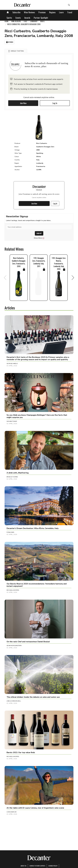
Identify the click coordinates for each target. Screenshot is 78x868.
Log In (55, 103)
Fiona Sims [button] (10, 532)
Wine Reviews (29, 12)
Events (18, 18)
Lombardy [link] (34, 21)
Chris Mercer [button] (12, 812)
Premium (42, 12)
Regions (52, 12)
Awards (27, 18)
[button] (16, 51)
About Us (23, 866)
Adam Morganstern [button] (14, 646)
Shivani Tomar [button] (12, 421)
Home (7, 21)
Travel (70, 12)
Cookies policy (53, 866)
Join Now (23, 103)
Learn (61, 12)
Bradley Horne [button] (12, 477)
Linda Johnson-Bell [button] (14, 701)
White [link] (42, 21)
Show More (39, 238)
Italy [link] (25, 21)
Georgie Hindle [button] (12, 364)
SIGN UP (39, 233)
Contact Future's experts (37, 866)
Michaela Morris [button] (13, 590)
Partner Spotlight (41, 18)
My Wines (9, 42)
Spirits (9, 18)
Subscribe (17, 12)
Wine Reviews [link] (16, 21)
